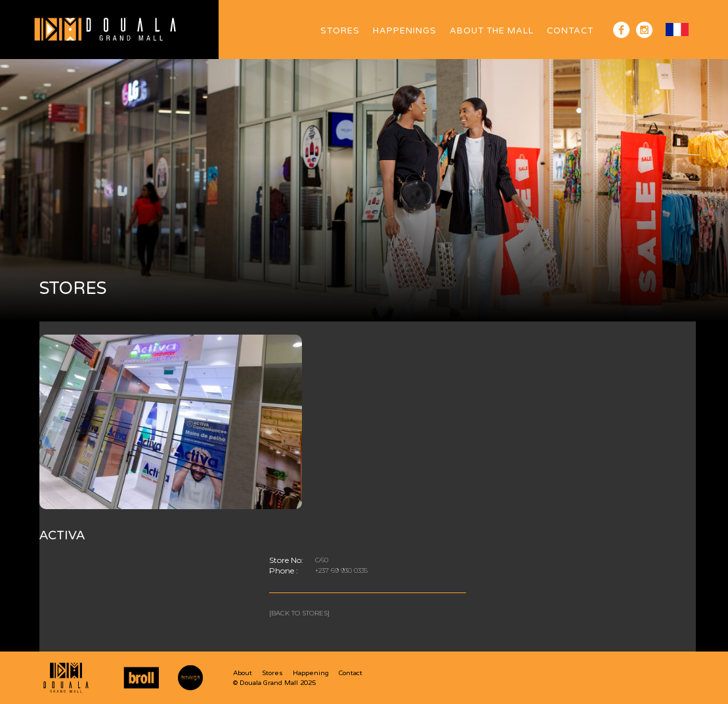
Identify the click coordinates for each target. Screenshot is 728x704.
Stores (340, 31)
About (243, 673)
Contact (570, 31)
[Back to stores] (299, 613)
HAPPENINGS (405, 31)
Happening (311, 673)
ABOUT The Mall (492, 31)
